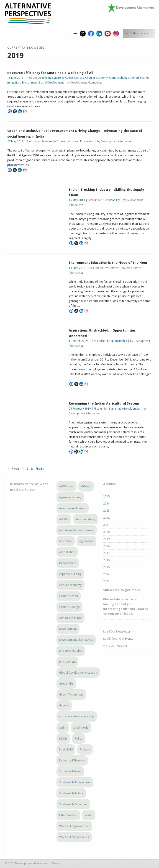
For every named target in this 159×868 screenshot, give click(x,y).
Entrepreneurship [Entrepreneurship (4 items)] (71, 651)
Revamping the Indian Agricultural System (104, 403)
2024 (106, 503)
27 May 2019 (15, 141)
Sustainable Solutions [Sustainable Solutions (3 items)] (73, 804)
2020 (106, 532)
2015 (106, 567)
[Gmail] (25, 111)
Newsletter (123, 631)
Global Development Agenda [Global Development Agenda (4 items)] (78, 673)
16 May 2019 (77, 200)
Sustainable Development (125, 409)
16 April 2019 (77, 268)
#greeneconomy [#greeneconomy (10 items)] (70, 497)
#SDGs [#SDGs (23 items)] (64, 519)
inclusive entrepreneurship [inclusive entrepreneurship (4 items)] (77, 716)
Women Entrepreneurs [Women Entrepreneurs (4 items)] (74, 837)
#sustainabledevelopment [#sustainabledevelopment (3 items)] (77, 530)
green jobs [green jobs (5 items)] (66, 684)
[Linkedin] (20, 111)
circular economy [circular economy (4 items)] (71, 585)
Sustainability (111, 200)
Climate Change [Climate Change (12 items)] (69, 607)
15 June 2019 (15, 78)
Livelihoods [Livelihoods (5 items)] (81, 728)
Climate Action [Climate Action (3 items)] (69, 596)
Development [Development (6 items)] (68, 629)
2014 (106, 574)
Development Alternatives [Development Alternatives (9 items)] (76, 640)
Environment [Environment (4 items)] (67, 662)
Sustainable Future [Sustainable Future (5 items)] (71, 793)
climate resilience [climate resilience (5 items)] (71, 618)
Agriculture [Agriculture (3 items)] (86, 541)
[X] (15, 111)
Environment (30, 83)
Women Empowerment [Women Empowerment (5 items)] (74, 826)
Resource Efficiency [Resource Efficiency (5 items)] (72, 760)
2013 (106, 581)
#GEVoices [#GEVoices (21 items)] (67, 486)
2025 (106, 496)
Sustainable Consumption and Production (68, 141)
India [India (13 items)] (63, 728)
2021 (106, 525)
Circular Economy (96, 78)
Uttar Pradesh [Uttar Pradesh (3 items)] (68, 815)
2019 (106, 539)
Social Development (51, 83)
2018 (106, 546)
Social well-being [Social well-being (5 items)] (70, 771)
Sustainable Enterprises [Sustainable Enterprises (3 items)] (75, 782)
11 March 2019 (78, 341)
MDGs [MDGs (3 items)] (63, 739)
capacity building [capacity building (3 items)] (70, 574)
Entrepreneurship (116, 341)
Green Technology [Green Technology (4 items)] (71, 694)
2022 (106, 518)
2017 (106, 553)
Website (122, 646)
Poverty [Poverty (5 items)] (85, 749)
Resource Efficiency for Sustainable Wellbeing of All (50, 73)
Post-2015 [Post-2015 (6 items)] (66, 749)
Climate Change (119, 78)
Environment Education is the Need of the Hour (108, 263)
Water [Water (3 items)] (89, 815)
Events (129, 639)
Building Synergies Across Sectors (63, 78)
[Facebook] (10, 111)
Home (74, 33)
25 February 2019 (80, 409)
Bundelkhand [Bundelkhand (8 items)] (68, 563)
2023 (106, 511)
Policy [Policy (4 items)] (79, 739)
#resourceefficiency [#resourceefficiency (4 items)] (73, 508)
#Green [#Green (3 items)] (86, 486)
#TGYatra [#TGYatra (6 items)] (66, 541)
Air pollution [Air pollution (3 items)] (67, 552)
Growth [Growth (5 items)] (64, 705)
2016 (106, 560)
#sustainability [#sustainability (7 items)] (86, 519)
